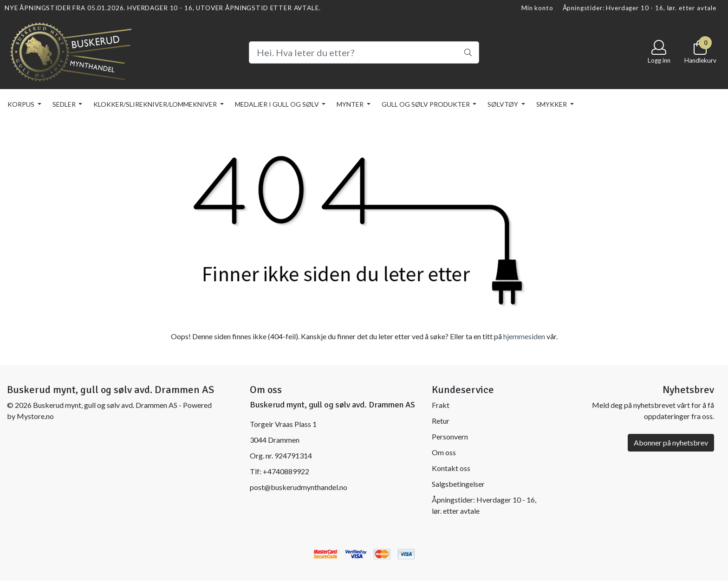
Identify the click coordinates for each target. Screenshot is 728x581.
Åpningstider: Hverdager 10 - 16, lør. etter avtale (640, 8)
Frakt (441, 405)
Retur (441, 421)
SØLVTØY (504, 104)
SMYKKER (552, 104)
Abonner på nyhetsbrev (671, 442)
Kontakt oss (451, 468)
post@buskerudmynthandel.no (299, 487)
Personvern (450, 436)
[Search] (364, 52)
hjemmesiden (524, 336)
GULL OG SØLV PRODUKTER (426, 104)
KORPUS (22, 104)
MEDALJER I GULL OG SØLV (278, 104)
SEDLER (65, 104)
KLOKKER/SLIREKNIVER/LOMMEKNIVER (156, 104)
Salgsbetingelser (458, 484)
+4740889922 (286, 471)
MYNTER (351, 104)
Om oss (444, 452)
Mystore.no (35, 416)
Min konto (537, 8)
